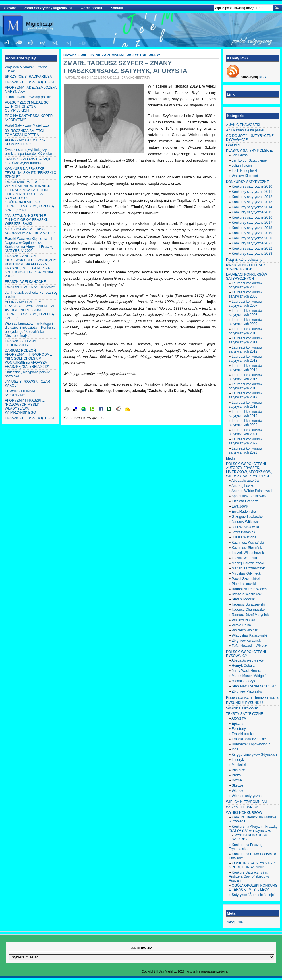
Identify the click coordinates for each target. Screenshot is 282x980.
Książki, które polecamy (244, 260)
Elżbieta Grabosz (245, 501)
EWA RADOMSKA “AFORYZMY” (30, 287)
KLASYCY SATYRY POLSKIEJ (250, 151)
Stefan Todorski (244, 599)
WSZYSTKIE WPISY (144, 55)
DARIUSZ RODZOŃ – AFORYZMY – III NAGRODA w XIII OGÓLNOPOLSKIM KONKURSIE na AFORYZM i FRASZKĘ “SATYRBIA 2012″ (29, 359)
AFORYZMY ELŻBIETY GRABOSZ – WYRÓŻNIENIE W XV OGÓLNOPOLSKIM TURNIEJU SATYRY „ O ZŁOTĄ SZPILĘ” (29, 310)
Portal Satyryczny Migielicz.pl (47, 8)
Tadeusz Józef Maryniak (250, 615)
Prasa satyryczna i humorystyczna (252, 697)
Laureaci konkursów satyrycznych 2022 (246, 441)
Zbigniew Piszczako (247, 691)
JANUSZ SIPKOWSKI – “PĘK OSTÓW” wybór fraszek (28, 161)
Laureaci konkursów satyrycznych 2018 (246, 405)
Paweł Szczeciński (246, 579)
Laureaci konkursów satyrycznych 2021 (246, 432)
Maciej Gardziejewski (248, 563)
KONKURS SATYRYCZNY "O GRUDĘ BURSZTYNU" (253, 865)
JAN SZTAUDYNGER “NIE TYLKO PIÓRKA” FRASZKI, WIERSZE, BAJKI (26, 220)
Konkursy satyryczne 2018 (252, 228)
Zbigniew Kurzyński (247, 641)
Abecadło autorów (245, 481)
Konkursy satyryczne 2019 (252, 233)
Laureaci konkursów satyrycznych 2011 (246, 340)
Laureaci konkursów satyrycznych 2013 (246, 359)
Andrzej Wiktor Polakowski (252, 491)
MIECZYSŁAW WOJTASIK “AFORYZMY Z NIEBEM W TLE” (30, 231)
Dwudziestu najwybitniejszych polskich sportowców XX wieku (28, 152)
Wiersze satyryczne (247, 796)
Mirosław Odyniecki (247, 573)
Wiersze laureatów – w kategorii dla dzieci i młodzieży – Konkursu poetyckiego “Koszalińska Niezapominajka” (30, 330)
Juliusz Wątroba (244, 537)
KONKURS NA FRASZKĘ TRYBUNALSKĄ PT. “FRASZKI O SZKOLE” (31, 173)
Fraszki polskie (243, 734)
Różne (237, 780)
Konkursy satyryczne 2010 (252, 186)
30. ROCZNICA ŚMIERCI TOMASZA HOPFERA (24, 133)
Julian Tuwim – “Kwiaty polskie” (29, 97)
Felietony (239, 729)
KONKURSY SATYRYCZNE (248, 182)
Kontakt (117, 8)
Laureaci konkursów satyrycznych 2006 (246, 294)
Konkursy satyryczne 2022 (252, 248)
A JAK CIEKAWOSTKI (243, 125)
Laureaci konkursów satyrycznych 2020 (246, 423)
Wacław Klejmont (245, 176)
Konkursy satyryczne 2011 (252, 192)
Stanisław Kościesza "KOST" (254, 686)
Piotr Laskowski (244, 584)
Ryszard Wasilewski (247, 594)
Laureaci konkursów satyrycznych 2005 (246, 285)
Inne (235, 749)
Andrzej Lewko (243, 486)
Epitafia (237, 724)
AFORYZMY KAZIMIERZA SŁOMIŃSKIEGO (25, 142)
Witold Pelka (241, 625)
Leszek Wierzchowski (248, 553)
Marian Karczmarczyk (248, 568)
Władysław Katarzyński (249, 635)
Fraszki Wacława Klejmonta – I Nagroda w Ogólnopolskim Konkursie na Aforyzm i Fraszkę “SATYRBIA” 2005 (29, 245)
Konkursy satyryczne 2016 (252, 217)
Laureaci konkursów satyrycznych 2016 (246, 386)
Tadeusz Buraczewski (248, 604)
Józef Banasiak (243, 532)
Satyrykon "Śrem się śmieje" (253, 895)
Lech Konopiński (244, 171)
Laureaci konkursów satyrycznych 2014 (246, 368)
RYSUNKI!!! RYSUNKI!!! (245, 703)
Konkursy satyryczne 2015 (252, 212)
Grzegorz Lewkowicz (248, 517)
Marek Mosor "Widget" (249, 676)
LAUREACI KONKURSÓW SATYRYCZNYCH (247, 277)
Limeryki (238, 760)
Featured (233, 145)
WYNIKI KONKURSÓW (244, 813)
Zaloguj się (234, 922)
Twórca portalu (91, 8)
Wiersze (238, 791)
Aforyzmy (239, 718)
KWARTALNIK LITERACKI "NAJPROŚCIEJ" (246, 267)
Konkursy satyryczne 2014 (252, 207)
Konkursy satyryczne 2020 (252, 238)
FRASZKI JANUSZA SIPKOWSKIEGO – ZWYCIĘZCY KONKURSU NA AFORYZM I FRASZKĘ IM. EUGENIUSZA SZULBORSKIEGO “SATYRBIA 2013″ (30, 266)
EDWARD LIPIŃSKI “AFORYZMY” (20, 393)
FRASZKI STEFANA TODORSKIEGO (20, 343)
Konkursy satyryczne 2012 (252, 197)
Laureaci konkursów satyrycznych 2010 (246, 331)
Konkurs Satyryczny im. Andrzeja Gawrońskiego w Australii (249, 876)
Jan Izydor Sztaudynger (250, 160)
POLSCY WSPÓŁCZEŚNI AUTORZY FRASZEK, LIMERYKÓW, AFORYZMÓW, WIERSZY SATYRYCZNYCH (249, 470)
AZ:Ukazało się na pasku (245, 130)
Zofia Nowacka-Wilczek (250, 646)
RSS (262, 77)
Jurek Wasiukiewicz (247, 671)
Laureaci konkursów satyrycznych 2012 (246, 349)
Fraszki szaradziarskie (249, 739)
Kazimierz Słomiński (247, 548)
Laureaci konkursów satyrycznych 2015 (246, 377)
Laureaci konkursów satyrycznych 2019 (246, 414)
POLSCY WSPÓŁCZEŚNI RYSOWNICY (246, 654)
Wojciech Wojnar (245, 630)
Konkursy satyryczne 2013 (252, 202)
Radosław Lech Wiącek (250, 589)
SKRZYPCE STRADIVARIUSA (28, 77)
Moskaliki (239, 765)
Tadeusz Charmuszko (248, 610)
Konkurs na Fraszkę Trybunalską (246, 847)
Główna (10, 8)
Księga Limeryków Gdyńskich (254, 755)
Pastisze (238, 770)
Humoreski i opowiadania (251, 744)
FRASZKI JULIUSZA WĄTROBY (30, 82)
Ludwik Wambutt (244, 558)
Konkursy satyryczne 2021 (252, 243)
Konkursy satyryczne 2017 (252, 223)
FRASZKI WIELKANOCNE (25, 282)
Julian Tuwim (242, 166)
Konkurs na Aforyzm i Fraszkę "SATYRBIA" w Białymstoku (253, 829)
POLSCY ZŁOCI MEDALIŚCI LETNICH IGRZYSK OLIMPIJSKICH (27, 106)
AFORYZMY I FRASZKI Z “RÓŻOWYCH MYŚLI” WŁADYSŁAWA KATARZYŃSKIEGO (25, 407)
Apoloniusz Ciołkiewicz (249, 496)
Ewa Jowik (240, 506)
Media (231, 458)
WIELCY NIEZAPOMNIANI (103, 55)
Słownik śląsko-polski (242, 708)
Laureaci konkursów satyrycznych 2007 (246, 304)
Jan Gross (240, 155)
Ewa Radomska (244, 512)
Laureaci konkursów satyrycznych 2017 (246, 395)
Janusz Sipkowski (245, 527)
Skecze (237, 785)
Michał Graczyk (244, 681)
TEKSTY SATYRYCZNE (245, 714)
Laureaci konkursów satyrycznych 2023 (246, 450)
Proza (236, 775)
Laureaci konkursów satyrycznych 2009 (246, 322)
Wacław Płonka (244, 620)
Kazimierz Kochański (248, 542)
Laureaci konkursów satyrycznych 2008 (246, 313)
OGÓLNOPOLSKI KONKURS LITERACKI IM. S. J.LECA (253, 888)
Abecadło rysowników (248, 660)
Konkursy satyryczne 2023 (252, 254)
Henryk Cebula (243, 666)
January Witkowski (246, 522)
